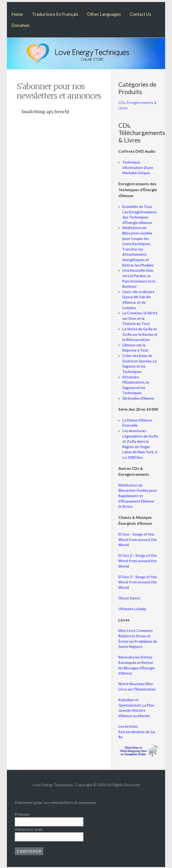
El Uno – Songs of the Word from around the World (138, 540)
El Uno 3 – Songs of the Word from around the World (138, 582)
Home (17, 14)
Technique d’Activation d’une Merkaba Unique (138, 168)
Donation (20, 25)
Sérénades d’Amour (138, 398)
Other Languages (104, 14)
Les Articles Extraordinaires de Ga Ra (137, 732)
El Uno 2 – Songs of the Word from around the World (138, 561)
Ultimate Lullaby (132, 609)
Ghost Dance (129, 598)
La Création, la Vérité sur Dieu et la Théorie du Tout (140, 318)
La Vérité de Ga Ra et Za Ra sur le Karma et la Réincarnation (140, 334)
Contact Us (140, 14)
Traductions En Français (55, 14)
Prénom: (23, 814)
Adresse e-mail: (29, 829)
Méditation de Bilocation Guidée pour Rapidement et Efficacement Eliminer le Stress (138, 496)
